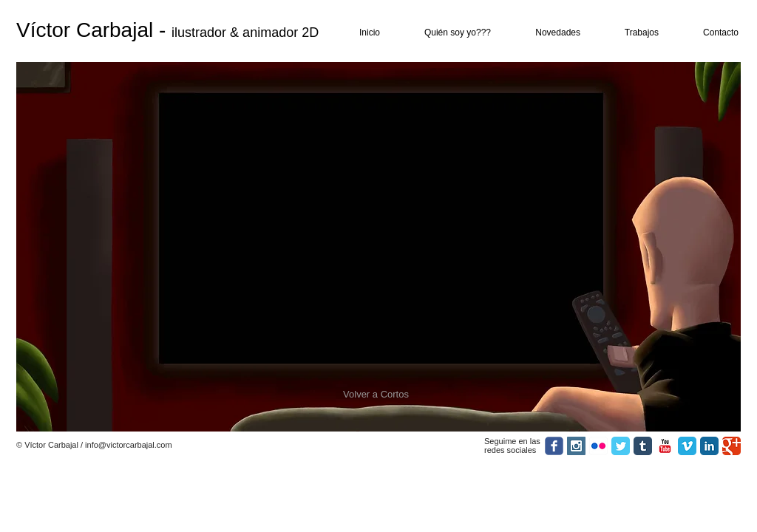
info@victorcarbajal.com (129, 445)
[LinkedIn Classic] (709, 446)
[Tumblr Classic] (643, 446)
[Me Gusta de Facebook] (305, 446)
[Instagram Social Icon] (576, 446)
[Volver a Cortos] (376, 395)
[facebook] (554, 446)
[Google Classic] (731, 446)
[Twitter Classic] (621, 446)
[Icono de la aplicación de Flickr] (598, 446)
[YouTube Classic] (665, 446)
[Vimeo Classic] (687, 446)
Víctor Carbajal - (94, 30)
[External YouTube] (378, 228)
